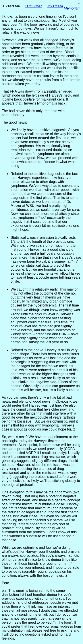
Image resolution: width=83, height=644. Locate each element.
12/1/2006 (55, 6)
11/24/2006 (33, 6)
